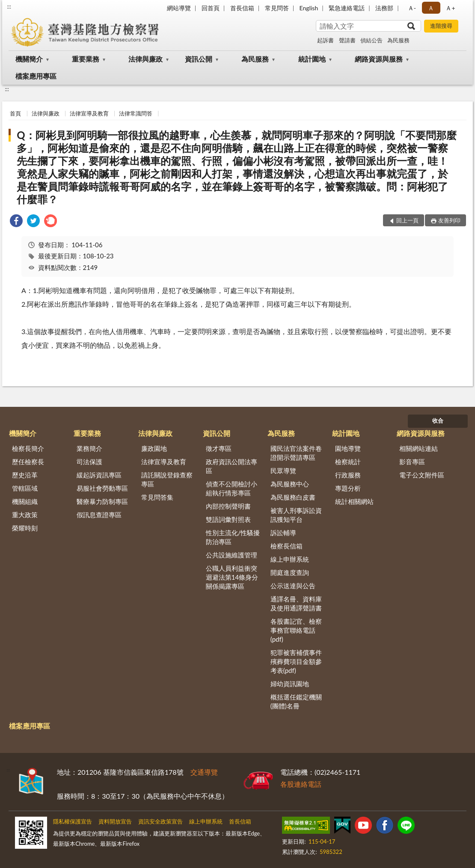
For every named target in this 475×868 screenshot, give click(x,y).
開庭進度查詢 (290, 572)
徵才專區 (219, 448)
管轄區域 (25, 488)
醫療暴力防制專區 (102, 501)
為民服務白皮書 (293, 497)
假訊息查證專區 (99, 515)
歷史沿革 (25, 475)
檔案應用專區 (36, 76)
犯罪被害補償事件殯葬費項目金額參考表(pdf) (296, 661)
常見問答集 (157, 497)
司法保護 (89, 462)
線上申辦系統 (290, 559)
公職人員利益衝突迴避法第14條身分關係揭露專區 (232, 577)
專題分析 (348, 488)
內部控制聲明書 (228, 506)
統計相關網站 (354, 501)
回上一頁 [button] (407, 220)
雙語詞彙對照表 (228, 519)
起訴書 (325, 40)
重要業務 (86, 59)
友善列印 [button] (449, 220)
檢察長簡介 (28, 448)
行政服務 (348, 475)
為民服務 (398, 40)
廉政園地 (154, 448)
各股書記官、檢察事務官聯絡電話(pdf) (296, 630)
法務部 (384, 8)
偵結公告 (371, 40)
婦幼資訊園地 (290, 684)
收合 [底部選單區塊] (438, 421)
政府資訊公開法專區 (232, 466)
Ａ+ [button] (450, 8)
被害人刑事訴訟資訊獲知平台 (296, 515)
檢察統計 (348, 462)
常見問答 (277, 8)
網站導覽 (179, 8)
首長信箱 (242, 8)
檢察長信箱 (286, 546)
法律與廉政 (145, 59)
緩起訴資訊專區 (99, 475)
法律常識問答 (136, 113)
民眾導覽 (283, 471)
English (309, 8)
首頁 (15, 113)
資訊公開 (199, 59)
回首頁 (211, 8)
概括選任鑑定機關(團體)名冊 (296, 701)
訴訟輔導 (283, 533)
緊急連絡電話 (347, 8)
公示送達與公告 (293, 586)
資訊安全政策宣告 (160, 821)
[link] (16, 222)
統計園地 (312, 59)
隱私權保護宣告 (73, 821)
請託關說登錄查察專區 (167, 479)
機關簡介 (29, 59)
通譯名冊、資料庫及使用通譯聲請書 (296, 603)
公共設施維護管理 (232, 555)
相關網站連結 (419, 448)
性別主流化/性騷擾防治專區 (233, 537)
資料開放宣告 (115, 821)
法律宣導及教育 (89, 113)
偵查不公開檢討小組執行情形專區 (232, 488)
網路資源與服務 (379, 59)
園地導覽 (348, 448)
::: (9, 6)
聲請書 (347, 40)
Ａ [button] (431, 8)
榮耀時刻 (25, 528)
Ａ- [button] (412, 8)
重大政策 (25, 515)
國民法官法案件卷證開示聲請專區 (296, 453)
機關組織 (25, 501)
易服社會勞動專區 (102, 488)
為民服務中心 (290, 484)
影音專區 (412, 462)
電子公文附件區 (422, 475)
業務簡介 (89, 448)
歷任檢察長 (28, 462)
